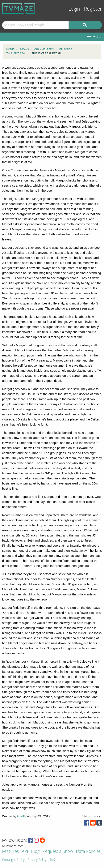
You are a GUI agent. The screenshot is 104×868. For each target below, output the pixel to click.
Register (93, 9)
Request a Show (58, 852)
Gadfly (22, 816)
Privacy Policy (37, 860)
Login (74, 9)
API (25, 852)
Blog (35, 852)
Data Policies (88, 852)
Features (10, 852)
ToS (52, 860)
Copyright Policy (13, 860)
